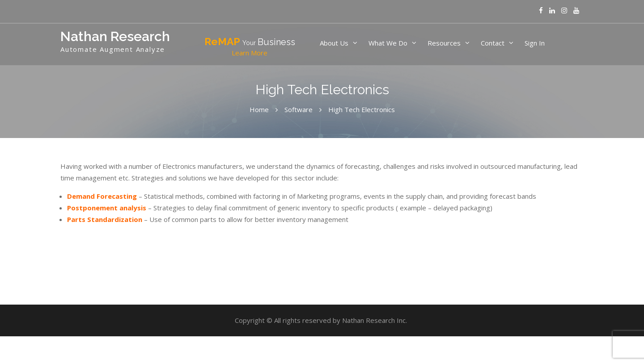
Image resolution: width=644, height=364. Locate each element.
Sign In (535, 43)
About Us (334, 43)
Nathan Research (115, 36)
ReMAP (250, 47)
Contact (493, 43)
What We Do (388, 43)
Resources (444, 43)
